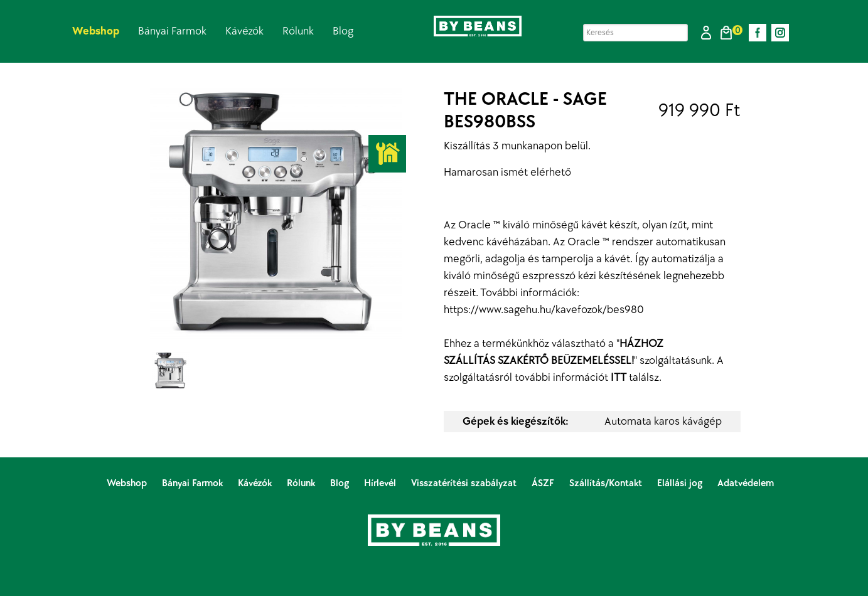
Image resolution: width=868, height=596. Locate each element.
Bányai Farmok (172, 31)
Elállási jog (681, 483)
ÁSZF (544, 483)
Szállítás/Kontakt (607, 483)
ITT (619, 377)
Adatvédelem (746, 483)
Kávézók (244, 31)
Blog (343, 31)
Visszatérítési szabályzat (465, 483)
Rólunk (298, 31)
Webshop (96, 31)
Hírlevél (381, 483)
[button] (706, 33)
